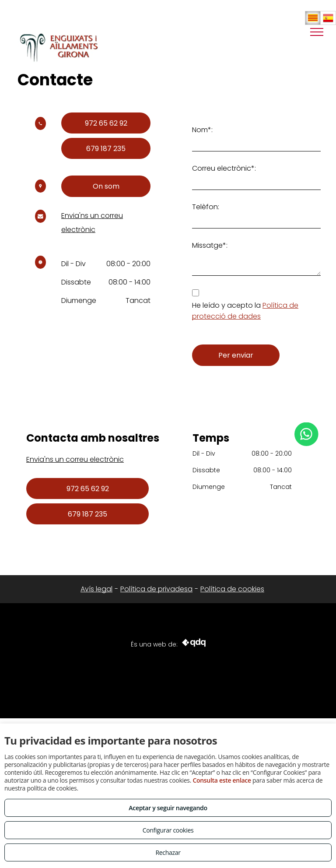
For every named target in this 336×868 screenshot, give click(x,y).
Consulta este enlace (222, 780)
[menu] (317, 32)
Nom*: (202, 130)
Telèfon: (206, 207)
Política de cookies (232, 589)
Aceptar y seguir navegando (168, 808)
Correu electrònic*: (224, 168)
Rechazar (168, 852)
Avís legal (96, 589)
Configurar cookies (168, 830)
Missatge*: (210, 245)
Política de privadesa (156, 589)
